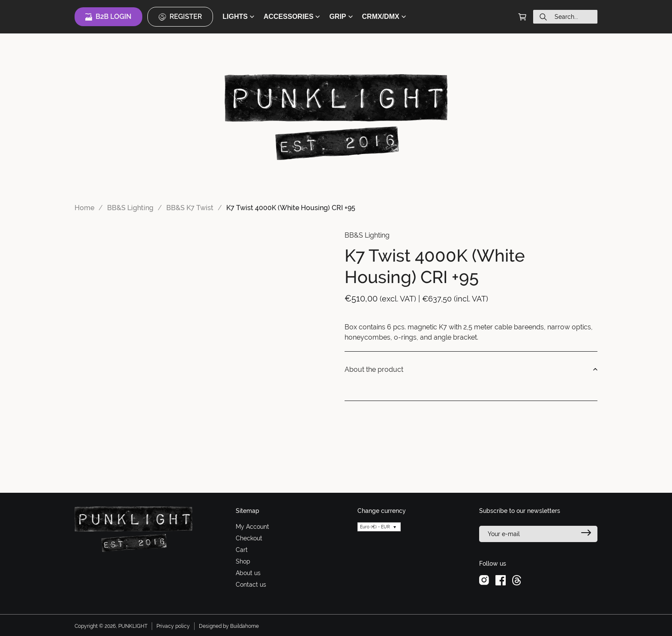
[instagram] (484, 580)
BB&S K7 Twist (190, 208)
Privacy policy (173, 626)
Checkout (249, 538)
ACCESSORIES (292, 17)
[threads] (517, 580)
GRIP (341, 17)
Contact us (251, 585)
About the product (471, 370)
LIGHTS (238, 17)
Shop (243, 561)
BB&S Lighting (130, 208)
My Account (252, 527)
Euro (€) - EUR (375, 527)
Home (84, 208)
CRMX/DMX (384, 17)
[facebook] (501, 580)
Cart (242, 550)
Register (180, 17)
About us (248, 573)
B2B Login (108, 17)
